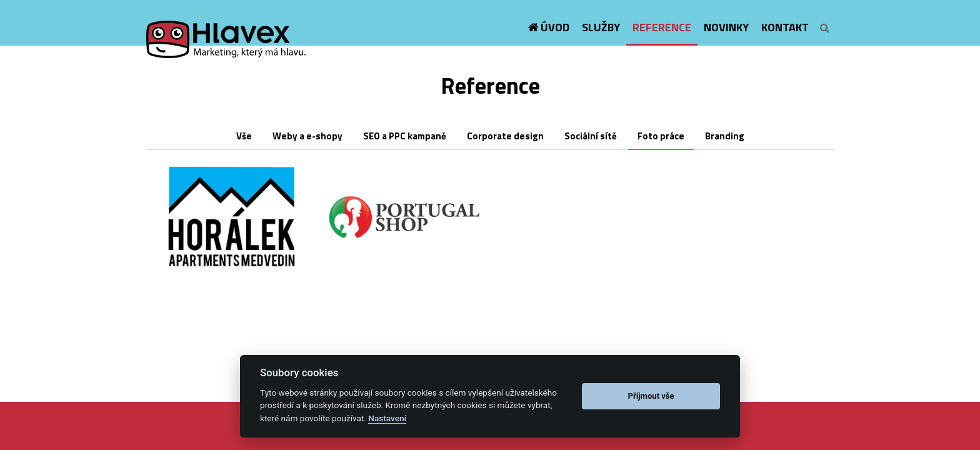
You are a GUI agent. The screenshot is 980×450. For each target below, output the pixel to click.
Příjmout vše (651, 396)
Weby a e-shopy (307, 136)
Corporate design (505, 136)
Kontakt (785, 27)
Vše (244, 136)
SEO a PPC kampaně (405, 136)
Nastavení (387, 418)
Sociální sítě (591, 136)
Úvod (555, 27)
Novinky (726, 27)
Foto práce (661, 136)
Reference (662, 27)
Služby (601, 27)
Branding (725, 136)
